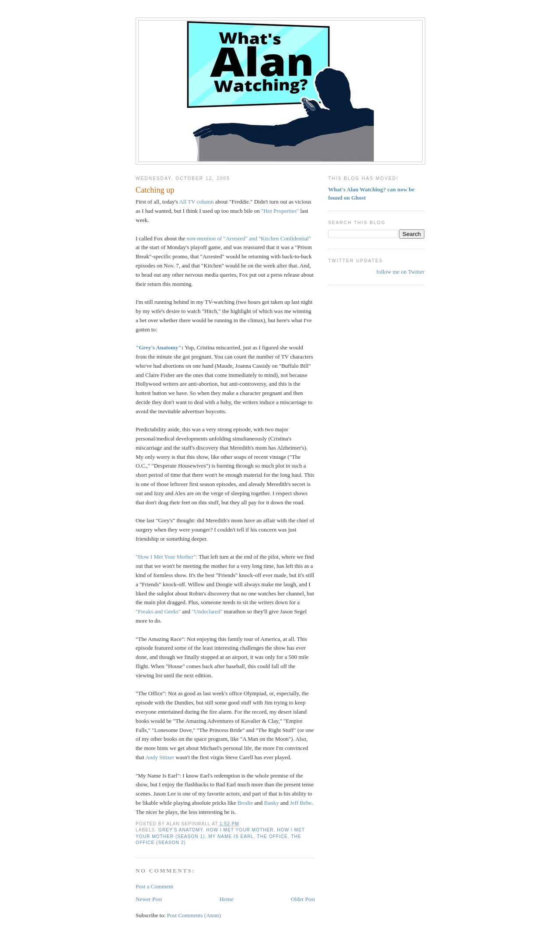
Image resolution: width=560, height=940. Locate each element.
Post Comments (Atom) (194, 915)
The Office (273, 836)
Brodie (245, 803)
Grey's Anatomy (181, 830)
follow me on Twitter (400, 272)
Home (227, 899)
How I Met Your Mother (240, 830)
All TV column (197, 202)
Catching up (155, 190)
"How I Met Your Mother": (167, 557)
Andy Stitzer (160, 757)
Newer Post (149, 899)
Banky (272, 803)
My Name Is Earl (231, 836)
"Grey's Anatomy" (159, 347)
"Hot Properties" (280, 211)
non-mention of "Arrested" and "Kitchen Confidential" (249, 238)
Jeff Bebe (301, 803)
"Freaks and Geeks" (158, 611)
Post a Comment (154, 886)
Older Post (303, 899)
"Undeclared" (207, 611)
